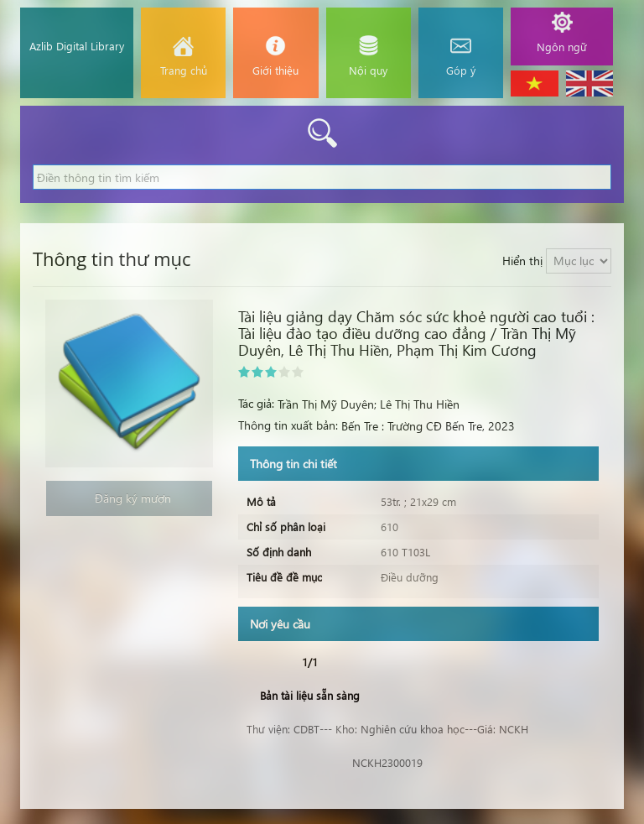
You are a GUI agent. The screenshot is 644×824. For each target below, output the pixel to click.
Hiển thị (522, 261)
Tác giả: (256, 403)
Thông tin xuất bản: (288, 425)
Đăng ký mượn (130, 498)
